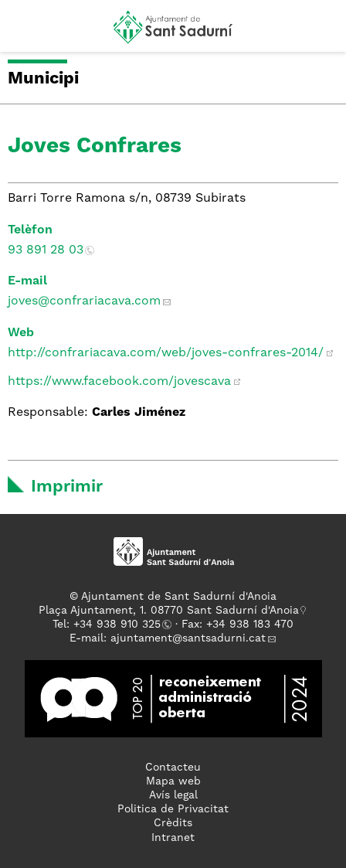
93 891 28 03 (46, 250)
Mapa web (173, 781)
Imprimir (67, 487)
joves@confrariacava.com (84, 301)
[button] (26, 32)
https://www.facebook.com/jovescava (119, 382)
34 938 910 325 (120, 625)
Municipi (43, 79)
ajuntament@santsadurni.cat (188, 638)
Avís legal (173, 795)
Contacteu (173, 768)
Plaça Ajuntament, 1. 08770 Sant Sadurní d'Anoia (169, 611)
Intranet (173, 838)
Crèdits (173, 823)
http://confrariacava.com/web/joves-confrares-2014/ (166, 353)
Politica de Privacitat (173, 809)
